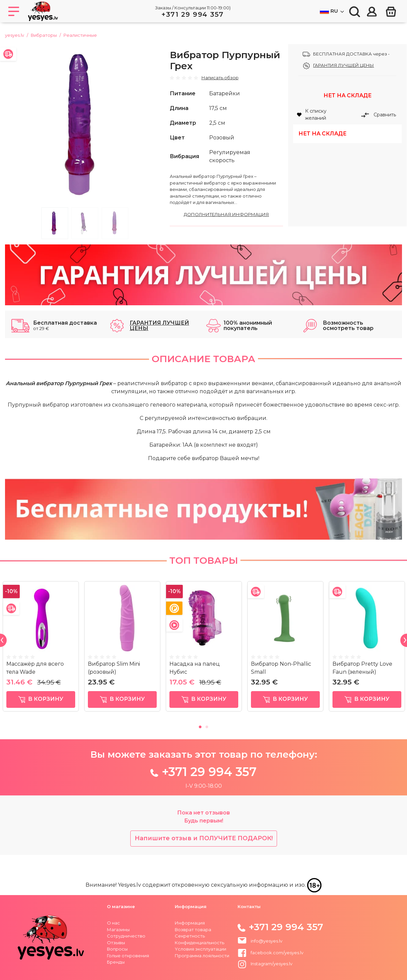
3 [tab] (115, 223)
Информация (190, 923)
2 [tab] (85, 223)
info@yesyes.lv (266, 941)
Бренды (116, 962)
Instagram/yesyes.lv (265, 964)
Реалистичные (80, 35)
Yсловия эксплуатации (200, 949)
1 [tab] (55, 223)
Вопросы (117, 949)
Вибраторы (44, 35)
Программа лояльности (202, 956)
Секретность (190, 936)
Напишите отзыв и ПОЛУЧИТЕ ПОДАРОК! (204, 838)
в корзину (41, 699)
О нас (113, 923)
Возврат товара (193, 930)
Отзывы (116, 943)
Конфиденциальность (199, 943)
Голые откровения (128, 956)
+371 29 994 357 (193, 14)
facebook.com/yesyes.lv (271, 953)
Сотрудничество (126, 936)
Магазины (118, 930)
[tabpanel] (85, 124)
